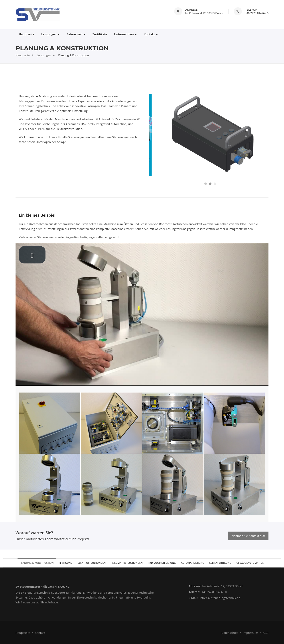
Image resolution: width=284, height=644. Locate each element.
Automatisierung (192, 563)
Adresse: (195, 586)
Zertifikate (100, 34)
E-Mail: (193, 598)
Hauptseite (27, 34)
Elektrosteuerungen (92, 563)
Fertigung (66, 563)
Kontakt (151, 34)
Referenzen (76, 34)
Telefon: (194, 592)
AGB (266, 633)
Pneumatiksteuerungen (127, 563)
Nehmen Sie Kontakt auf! (248, 536)
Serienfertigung (220, 563)
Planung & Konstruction (37, 563)
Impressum (250, 633)
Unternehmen (125, 34)
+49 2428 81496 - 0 (257, 13)
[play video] (32, 255)
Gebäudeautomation (250, 563)
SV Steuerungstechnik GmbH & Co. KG (42, 587)
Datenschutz (230, 633)
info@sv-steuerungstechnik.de (220, 598)
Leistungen (50, 34)
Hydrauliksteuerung (162, 563)
